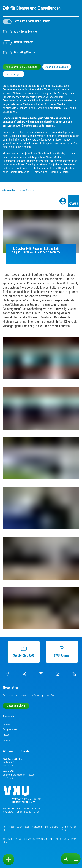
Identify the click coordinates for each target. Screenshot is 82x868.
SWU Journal (61, 652)
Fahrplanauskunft (11, 729)
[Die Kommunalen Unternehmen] (22, 796)
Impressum (37, 827)
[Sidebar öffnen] (9, 859)
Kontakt (7, 724)
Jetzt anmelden (16, 706)
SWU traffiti (8, 771)
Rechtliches (8, 827)
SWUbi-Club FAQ (23, 652)
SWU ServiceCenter (12, 759)
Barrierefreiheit (52, 827)
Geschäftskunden (27, 191)
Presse (6, 735)
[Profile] (63, 201)
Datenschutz (23, 827)
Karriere (7, 740)
